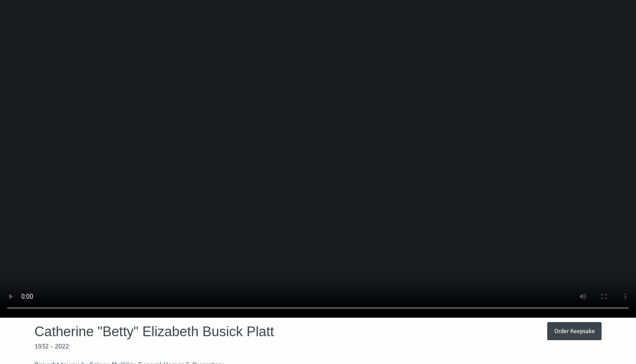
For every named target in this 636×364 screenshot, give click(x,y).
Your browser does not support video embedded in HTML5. (318, 159)
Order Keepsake (575, 331)
